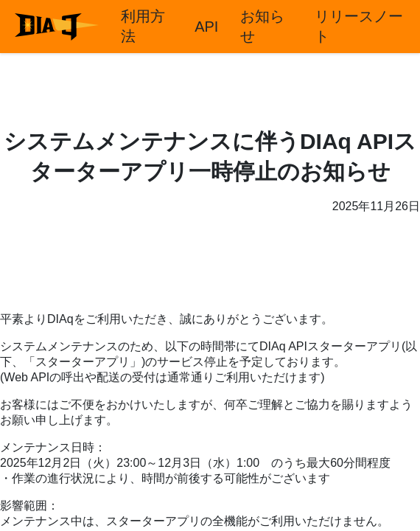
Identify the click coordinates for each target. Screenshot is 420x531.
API (206, 27)
